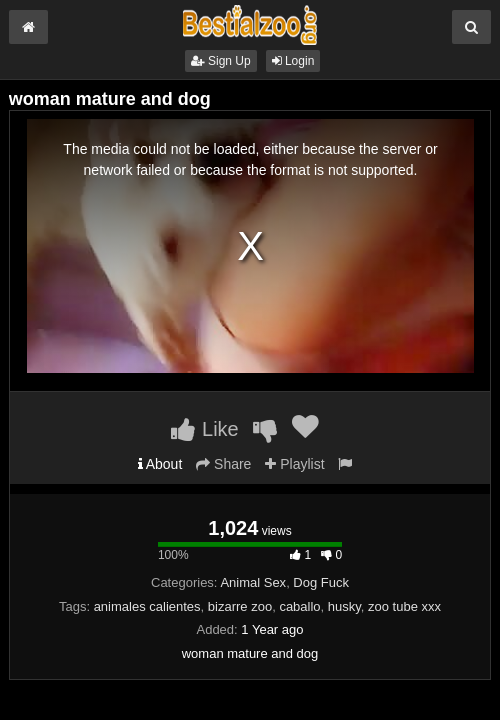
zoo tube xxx (404, 606)
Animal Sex (253, 582)
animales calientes (147, 606)
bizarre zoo (240, 606)
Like (204, 429)
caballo (299, 606)
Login (293, 61)
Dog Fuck (321, 582)
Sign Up (221, 61)
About (160, 464)
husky (344, 606)
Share (223, 464)
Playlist (294, 464)
